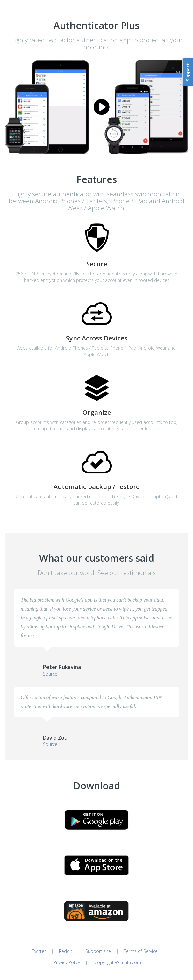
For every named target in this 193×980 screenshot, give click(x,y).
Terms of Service (141, 951)
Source (50, 674)
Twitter (39, 951)
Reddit (66, 951)
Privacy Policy (66, 962)
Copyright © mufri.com (118, 962)
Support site (98, 951)
